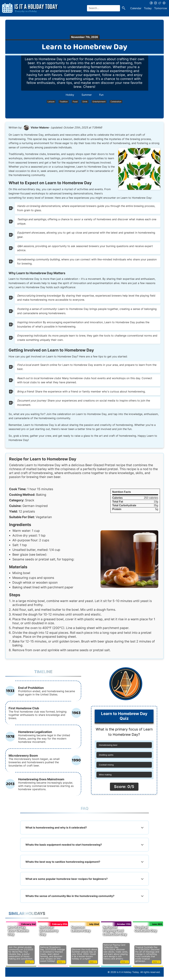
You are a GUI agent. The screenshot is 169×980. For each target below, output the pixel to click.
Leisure (51, 102)
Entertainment (99, 102)
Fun (101, 95)
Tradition (64, 102)
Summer (87, 95)
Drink (85, 102)
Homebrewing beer (108, 745)
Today (148, 8)
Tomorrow (161, 8)
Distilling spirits (106, 755)
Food (75, 102)
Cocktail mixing (106, 765)
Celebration (116, 102)
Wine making (105, 775)
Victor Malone (40, 127)
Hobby (70, 95)
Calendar (136, 8)
